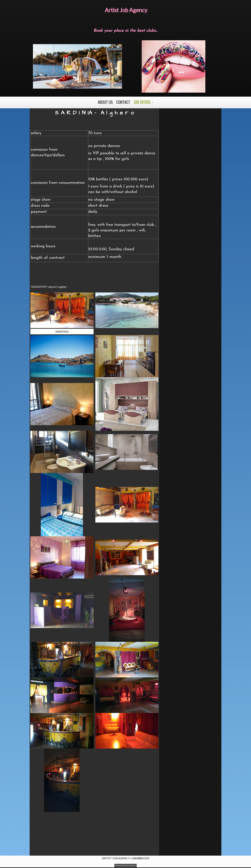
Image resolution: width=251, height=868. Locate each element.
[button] (143, 102)
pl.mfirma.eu (132, 866)
